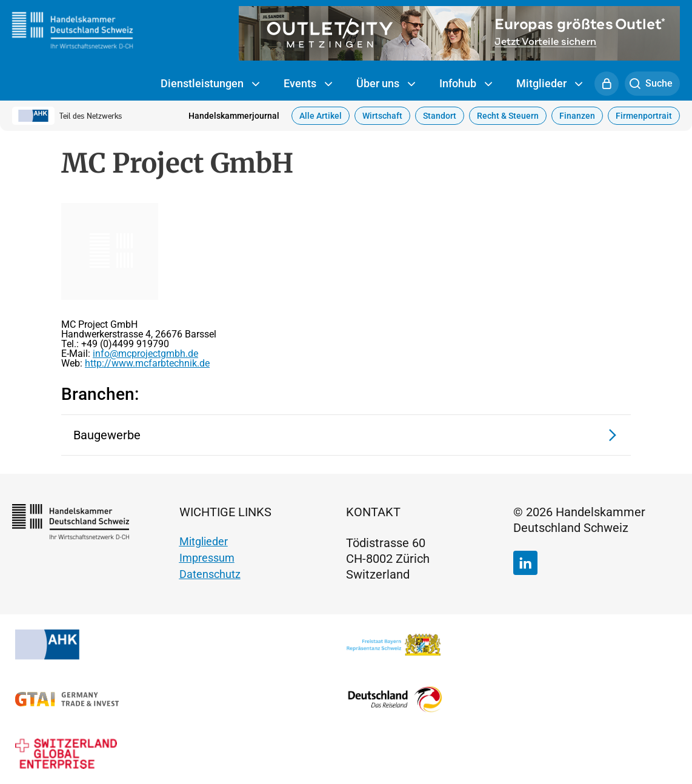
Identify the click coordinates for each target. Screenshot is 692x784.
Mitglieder (549, 84)
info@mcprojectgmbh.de (145, 354)
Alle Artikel (321, 116)
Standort (440, 116)
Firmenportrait (644, 116)
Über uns (386, 84)
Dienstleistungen (210, 84)
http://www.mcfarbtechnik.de (147, 363)
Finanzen (577, 116)
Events (308, 84)
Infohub (466, 84)
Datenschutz (210, 574)
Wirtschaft (382, 116)
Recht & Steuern (508, 116)
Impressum (207, 558)
